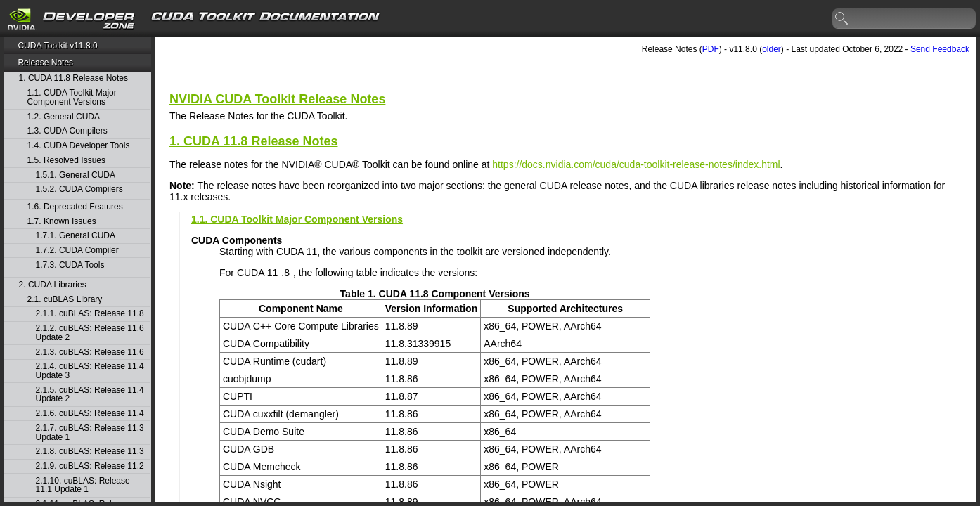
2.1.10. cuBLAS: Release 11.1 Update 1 (83, 485)
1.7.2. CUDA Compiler (77, 251)
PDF (711, 49)
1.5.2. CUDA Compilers (79, 189)
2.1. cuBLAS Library (65, 300)
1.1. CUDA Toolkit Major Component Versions (72, 97)
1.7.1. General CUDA (76, 236)
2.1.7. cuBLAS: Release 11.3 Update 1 (90, 433)
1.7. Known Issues (62, 222)
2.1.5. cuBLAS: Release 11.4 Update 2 (90, 395)
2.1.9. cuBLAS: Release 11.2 (90, 466)
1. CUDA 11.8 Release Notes (73, 78)
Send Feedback (940, 49)
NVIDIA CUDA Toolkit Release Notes (277, 99)
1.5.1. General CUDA (76, 175)
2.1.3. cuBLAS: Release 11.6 (90, 352)
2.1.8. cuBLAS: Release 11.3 (90, 452)
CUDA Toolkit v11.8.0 (57, 46)
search (842, 19)
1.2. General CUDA (64, 117)
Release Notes (45, 63)
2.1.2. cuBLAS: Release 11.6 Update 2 (90, 333)
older (772, 49)
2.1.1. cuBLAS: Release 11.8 (90, 314)
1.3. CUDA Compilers (67, 131)
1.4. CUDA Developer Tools (79, 146)
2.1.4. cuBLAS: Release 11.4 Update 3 (90, 371)
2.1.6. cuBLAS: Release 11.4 (90, 414)
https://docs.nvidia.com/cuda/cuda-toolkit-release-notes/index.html (636, 164)
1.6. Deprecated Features (75, 207)
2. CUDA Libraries (53, 285)
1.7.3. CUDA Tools (70, 265)
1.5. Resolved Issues (66, 161)
